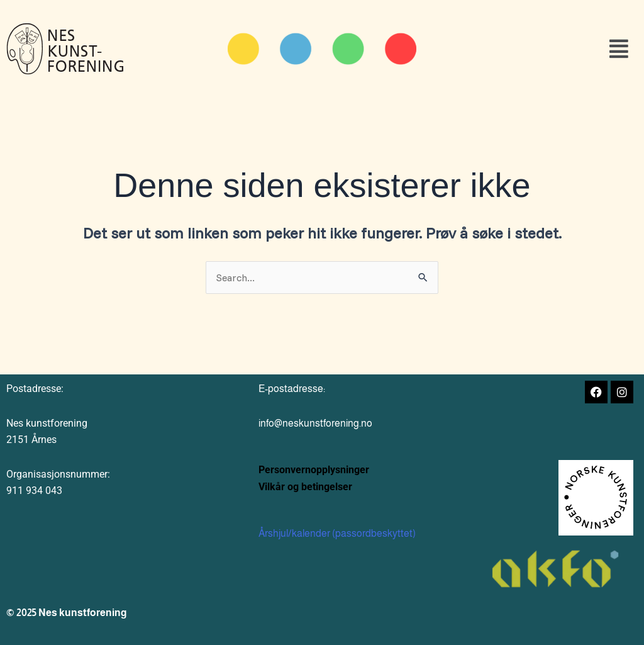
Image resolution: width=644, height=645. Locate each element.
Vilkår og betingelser (305, 487)
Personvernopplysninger (314, 470)
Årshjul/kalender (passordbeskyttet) (337, 533)
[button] (537, 49)
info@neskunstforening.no (315, 423)
